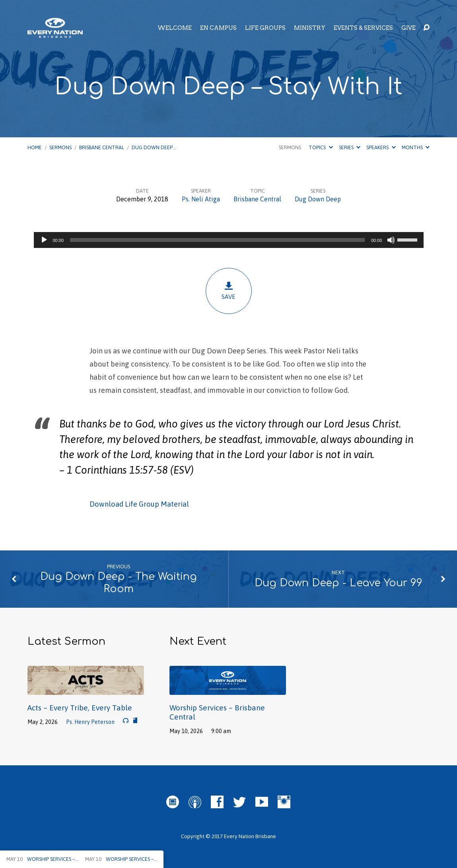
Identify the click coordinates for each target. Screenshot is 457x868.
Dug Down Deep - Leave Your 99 (338, 583)
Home (35, 147)
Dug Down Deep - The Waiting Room (119, 583)
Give (408, 28)
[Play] (44, 240)
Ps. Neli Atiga (201, 199)
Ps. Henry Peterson (90, 722)
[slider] (217, 240)
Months (416, 147)
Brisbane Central (102, 147)
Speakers (381, 147)
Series (350, 147)
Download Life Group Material (139, 504)
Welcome (175, 28)
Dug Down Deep (318, 199)
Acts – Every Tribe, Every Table (80, 708)
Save (229, 291)
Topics (321, 147)
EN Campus (218, 28)
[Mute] (391, 240)
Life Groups (265, 28)
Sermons (60, 147)
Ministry (310, 28)
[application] (229, 240)
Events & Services (363, 28)
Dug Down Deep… (154, 147)
